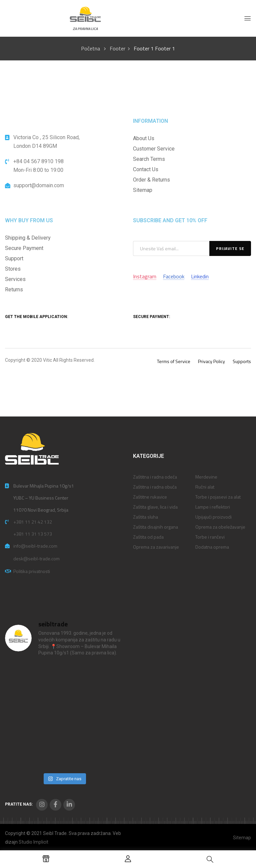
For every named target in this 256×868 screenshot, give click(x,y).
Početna (90, 48)
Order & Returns (151, 180)
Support (14, 258)
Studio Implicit (33, 842)
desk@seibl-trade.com (36, 558)
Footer (117, 48)
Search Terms (149, 159)
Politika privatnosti (32, 571)
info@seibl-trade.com (35, 546)
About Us (144, 138)
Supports (242, 361)
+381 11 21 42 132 (33, 522)
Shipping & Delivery (28, 238)
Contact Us (146, 169)
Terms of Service (174, 361)
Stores (13, 269)
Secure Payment (24, 248)
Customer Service (154, 149)
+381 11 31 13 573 (33, 534)
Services (15, 279)
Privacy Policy (211, 361)
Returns (14, 290)
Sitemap (143, 190)
